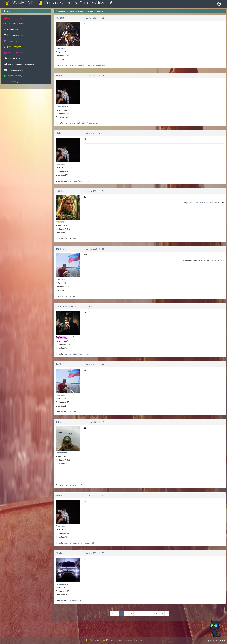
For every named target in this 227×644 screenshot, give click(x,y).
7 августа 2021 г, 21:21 (94, 495)
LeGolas (60, 191)
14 (156, 613)
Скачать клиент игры (14, 53)
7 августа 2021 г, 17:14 (94, 364)
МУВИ (74, 65)
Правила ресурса (12, 47)
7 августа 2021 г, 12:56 (94, 191)
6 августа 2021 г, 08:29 (94, 76)
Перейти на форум (13, 76)
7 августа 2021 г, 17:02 (94, 307)
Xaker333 (82, 65)
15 (162, 613)
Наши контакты (12, 58)
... (150, 613)
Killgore (60, 18)
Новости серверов (13, 35)
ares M (85, 485)
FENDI (59, 553)
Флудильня (88, 11)
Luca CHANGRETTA (66, 307)
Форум (79, 11)
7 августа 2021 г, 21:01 (94, 422)
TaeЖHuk (61, 249)
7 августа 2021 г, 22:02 (94, 553)
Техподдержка (12, 41)
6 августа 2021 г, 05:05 (94, 18)
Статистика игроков (14, 24)
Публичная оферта (13, 70)
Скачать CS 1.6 (216, 640)
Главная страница (66, 11)
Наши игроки (11, 29)
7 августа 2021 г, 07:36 (94, 133)
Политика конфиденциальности (19, 64)
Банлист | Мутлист (13, 18)
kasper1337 (77, 485)
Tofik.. (89, 65)
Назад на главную (12, 82)
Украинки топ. (99, 65)
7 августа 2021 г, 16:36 (94, 249)
